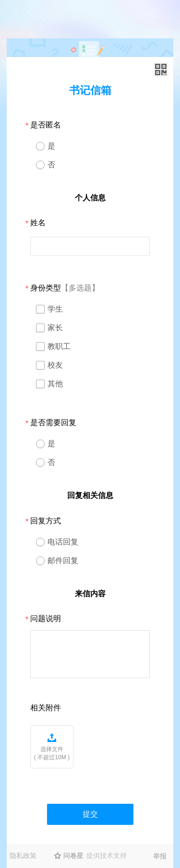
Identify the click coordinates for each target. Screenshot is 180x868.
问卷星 (73, 856)
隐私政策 (23, 856)
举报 (160, 856)
